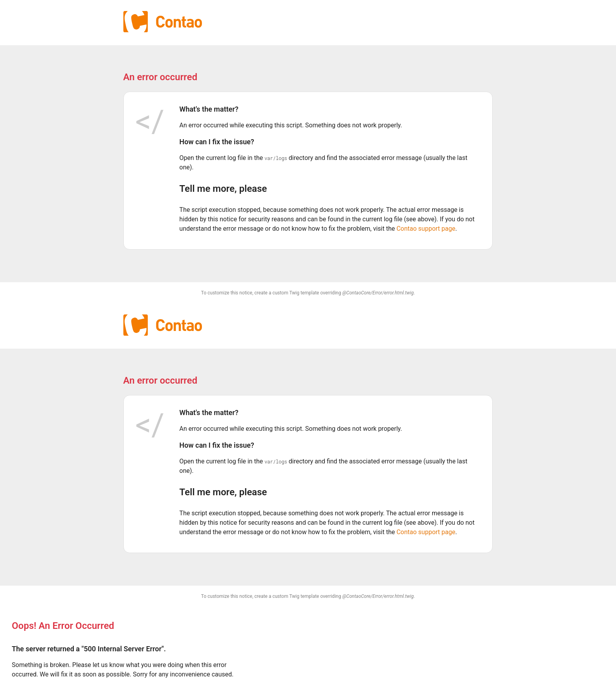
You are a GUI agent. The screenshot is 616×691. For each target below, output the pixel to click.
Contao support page (426, 229)
